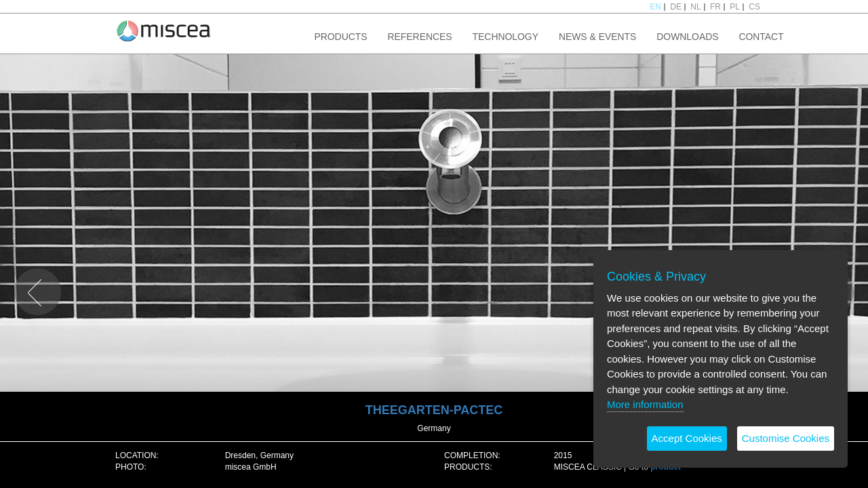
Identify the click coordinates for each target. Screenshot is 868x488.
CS (754, 7)
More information (645, 404)
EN (655, 7)
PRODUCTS (340, 37)
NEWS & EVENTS (597, 37)
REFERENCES (420, 37)
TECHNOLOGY (506, 37)
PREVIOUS (35, 273)
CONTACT (761, 37)
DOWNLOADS (687, 37)
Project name (164, 30)
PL (735, 7)
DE (676, 7)
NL (695, 7)
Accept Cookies (687, 438)
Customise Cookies (786, 438)
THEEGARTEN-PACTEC (434, 410)
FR (715, 7)
